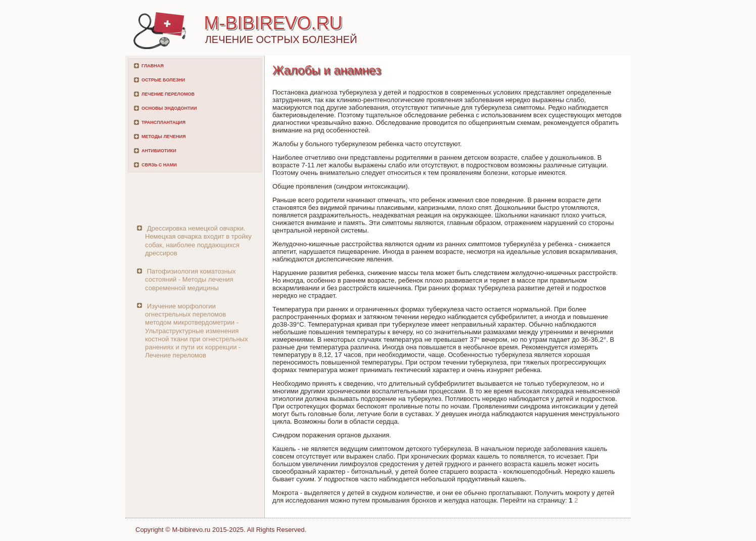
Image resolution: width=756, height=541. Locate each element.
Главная (153, 66)
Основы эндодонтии (169, 108)
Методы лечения (163, 137)
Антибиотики (159, 151)
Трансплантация (163, 122)
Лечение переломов (168, 94)
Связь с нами (159, 165)
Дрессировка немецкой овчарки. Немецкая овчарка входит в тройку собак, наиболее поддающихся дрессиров (198, 241)
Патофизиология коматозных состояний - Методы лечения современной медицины (191, 280)
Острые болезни (163, 80)
